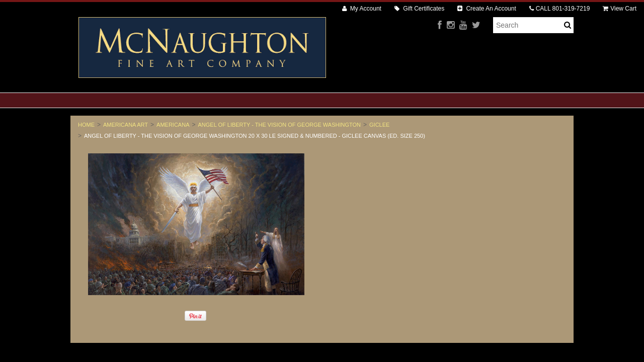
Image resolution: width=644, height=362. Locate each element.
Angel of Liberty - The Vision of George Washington (280, 125)
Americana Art (126, 125)
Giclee (379, 125)
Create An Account (487, 9)
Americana (173, 125)
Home (86, 125)
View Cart (620, 9)
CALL (560, 9)
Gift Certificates (419, 9)
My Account (362, 9)
